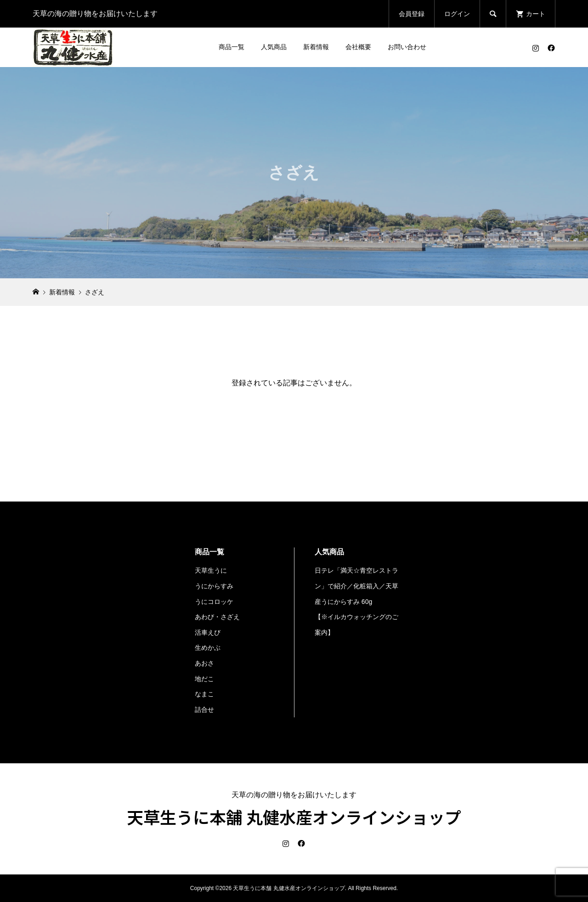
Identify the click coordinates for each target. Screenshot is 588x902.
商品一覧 (232, 47)
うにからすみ (214, 586)
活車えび (208, 632)
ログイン (457, 14)
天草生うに (211, 570)
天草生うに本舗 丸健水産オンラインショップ (294, 817)
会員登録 (412, 14)
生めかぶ (208, 648)
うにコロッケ (214, 602)
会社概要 (358, 47)
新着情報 (316, 47)
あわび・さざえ (217, 617)
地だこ (204, 679)
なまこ (204, 694)
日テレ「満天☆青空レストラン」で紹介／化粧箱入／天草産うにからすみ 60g (356, 586)
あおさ (204, 663)
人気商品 (274, 47)
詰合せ (204, 710)
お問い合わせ (407, 47)
